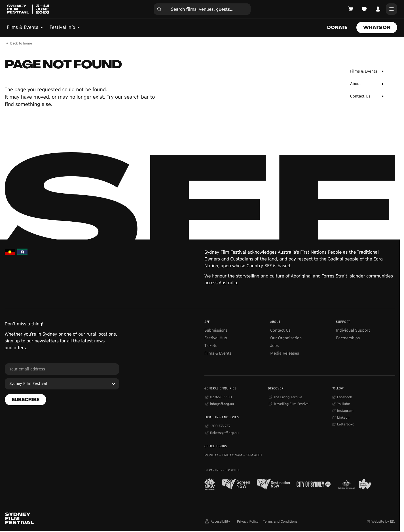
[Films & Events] (367, 71)
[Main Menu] (392, 9)
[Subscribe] (26, 400)
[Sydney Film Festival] (62, 384)
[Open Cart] (351, 9)
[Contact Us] (367, 96)
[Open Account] (378, 9)
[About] (367, 84)
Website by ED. (383, 521)
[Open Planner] (364, 9)
